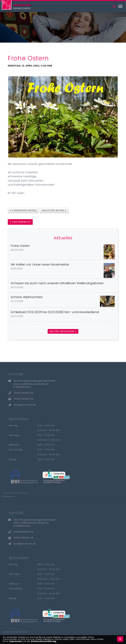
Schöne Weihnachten (27, 297)
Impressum (9, 496)
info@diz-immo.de (25, 405)
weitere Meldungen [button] (63, 331)
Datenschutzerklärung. (44, 641)
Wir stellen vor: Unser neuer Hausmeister (40, 264)
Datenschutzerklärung (15, 493)
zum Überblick (20, 222)
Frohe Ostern (20, 246)
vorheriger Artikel (23, 210)
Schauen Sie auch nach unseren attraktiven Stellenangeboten (57, 283)
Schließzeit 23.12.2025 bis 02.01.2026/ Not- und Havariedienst (55, 312)
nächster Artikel (54, 210)
